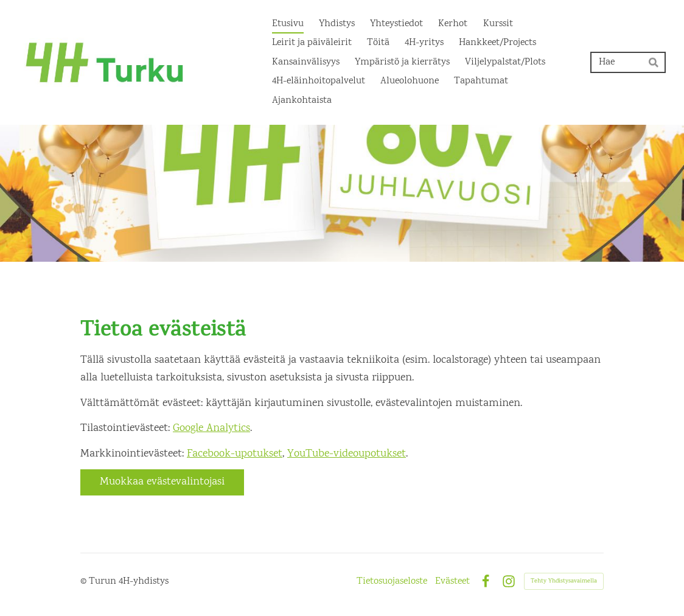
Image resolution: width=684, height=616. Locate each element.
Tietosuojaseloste (392, 582)
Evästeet (452, 582)
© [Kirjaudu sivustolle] (85, 582)
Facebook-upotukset (235, 454)
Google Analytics (211, 429)
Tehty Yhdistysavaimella (564, 581)
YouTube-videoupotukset (347, 454)
